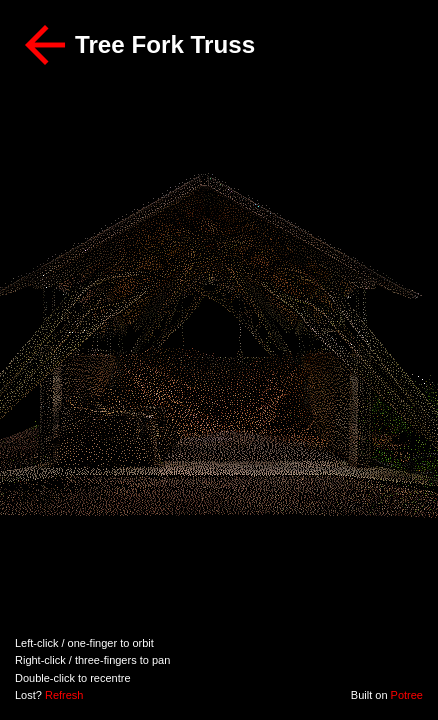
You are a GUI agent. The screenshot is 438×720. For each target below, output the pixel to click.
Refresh (64, 695)
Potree (407, 695)
